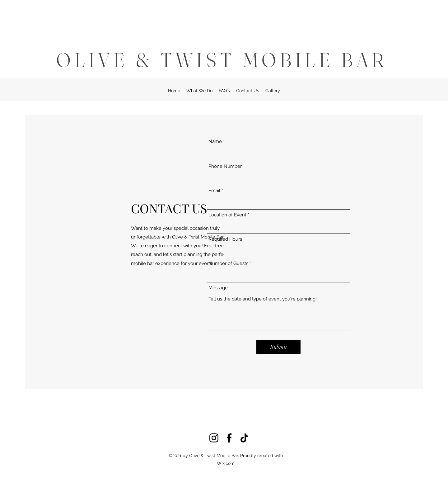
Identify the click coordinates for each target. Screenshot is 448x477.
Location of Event (227, 215)
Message (218, 288)
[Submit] (278, 347)
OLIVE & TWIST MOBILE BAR (222, 60)
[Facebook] (229, 438)
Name (215, 142)
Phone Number (225, 166)
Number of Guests (228, 264)
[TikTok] (244, 438)
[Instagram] (214, 438)
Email (214, 191)
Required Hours (225, 239)
